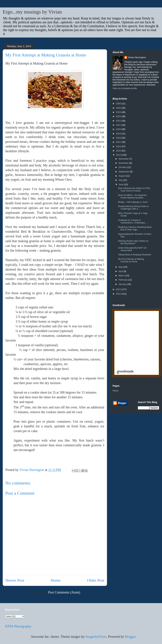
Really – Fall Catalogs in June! (133, 202)
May (121, 267)
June (121, 184)
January (123, 284)
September (124, 172)
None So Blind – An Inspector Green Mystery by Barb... (132, 196)
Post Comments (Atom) (64, 592)
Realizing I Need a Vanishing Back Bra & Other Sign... (135, 228)
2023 (119, 116)
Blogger (130, 637)
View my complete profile (125, 88)
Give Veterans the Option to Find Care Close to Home (134, 190)
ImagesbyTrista (96, 637)
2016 (119, 146)
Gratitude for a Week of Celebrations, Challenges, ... (133, 221)
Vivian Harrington (137, 57)
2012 (119, 294)
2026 (119, 104)
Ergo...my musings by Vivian (32, 12)
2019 (119, 134)
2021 (119, 125)
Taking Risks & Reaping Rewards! (134, 255)
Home (56, 580)
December (124, 159)
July (121, 180)
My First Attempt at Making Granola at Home (131, 260)
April (121, 271)
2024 (119, 112)
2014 (119, 155)
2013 (119, 289)
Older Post (96, 580)
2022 (119, 121)
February (123, 280)
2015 (119, 151)
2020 (119, 129)
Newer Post (15, 580)
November (124, 163)
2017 (119, 142)
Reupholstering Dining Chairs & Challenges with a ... (133, 208)
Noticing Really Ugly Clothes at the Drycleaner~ (133, 242)
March (122, 276)
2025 (119, 108)
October (123, 167)
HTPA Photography (18, 626)
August (122, 176)
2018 (119, 138)
